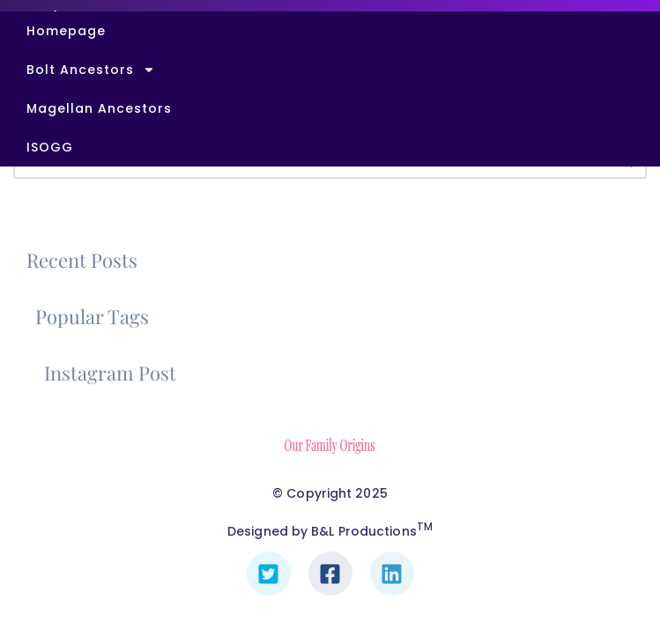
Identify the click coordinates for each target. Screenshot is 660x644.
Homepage (66, 31)
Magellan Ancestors (99, 108)
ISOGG (50, 147)
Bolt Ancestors (91, 70)
